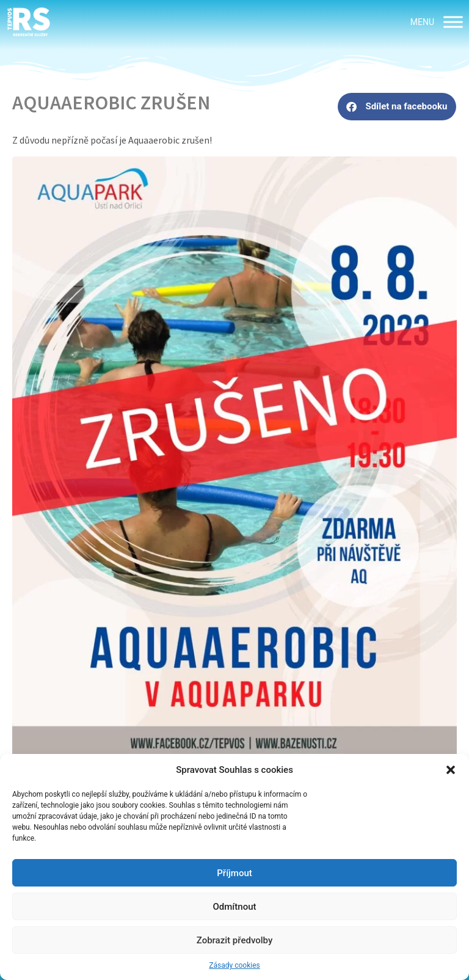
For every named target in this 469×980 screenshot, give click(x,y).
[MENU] (453, 22)
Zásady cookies (234, 965)
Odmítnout (235, 907)
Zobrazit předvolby (235, 940)
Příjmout (234, 873)
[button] (451, 770)
